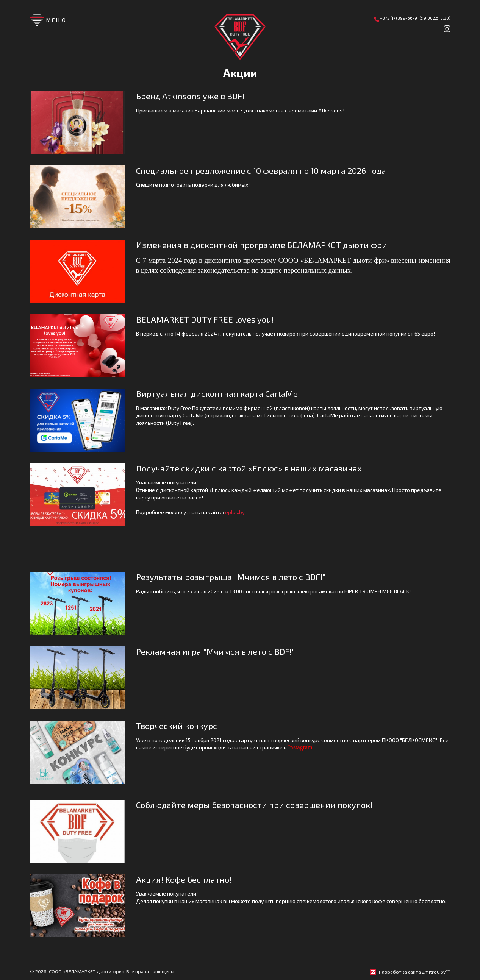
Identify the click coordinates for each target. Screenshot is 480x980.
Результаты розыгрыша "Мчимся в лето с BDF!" (235, 577)
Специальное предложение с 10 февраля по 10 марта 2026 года (269, 171)
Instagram (300, 748)
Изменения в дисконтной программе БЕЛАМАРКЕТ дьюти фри (267, 245)
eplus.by (235, 513)
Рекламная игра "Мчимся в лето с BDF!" (220, 652)
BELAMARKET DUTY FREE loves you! (209, 319)
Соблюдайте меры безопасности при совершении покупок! (260, 806)
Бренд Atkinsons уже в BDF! (193, 96)
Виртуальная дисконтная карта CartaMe (222, 394)
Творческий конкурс (179, 726)
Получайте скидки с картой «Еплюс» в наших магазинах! (255, 468)
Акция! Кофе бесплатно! (186, 880)
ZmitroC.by (434, 972)
